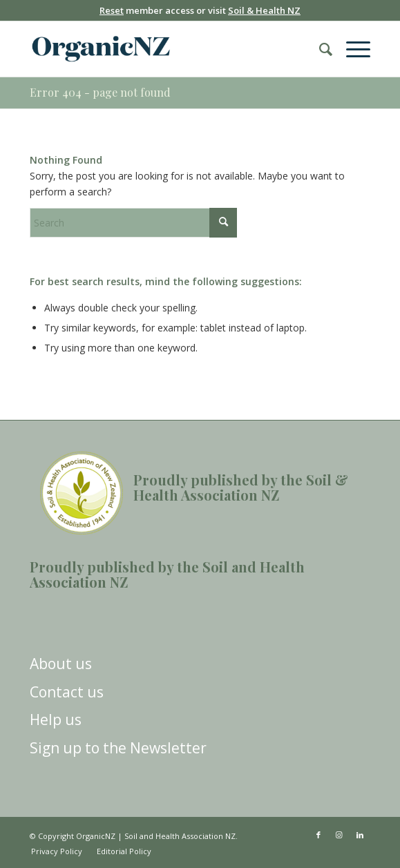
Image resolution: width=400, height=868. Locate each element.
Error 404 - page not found (100, 92)
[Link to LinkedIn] (360, 835)
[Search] (319, 49)
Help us (56, 720)
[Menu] (351, 49)
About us (61, 664)
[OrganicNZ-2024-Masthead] (166, 49)
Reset (112, 10)
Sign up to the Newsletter (118, 748)
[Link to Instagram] (339, 835)
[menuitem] (319, 49)
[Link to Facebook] (318, 835)
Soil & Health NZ (264, 10)
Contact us (67, 692)
